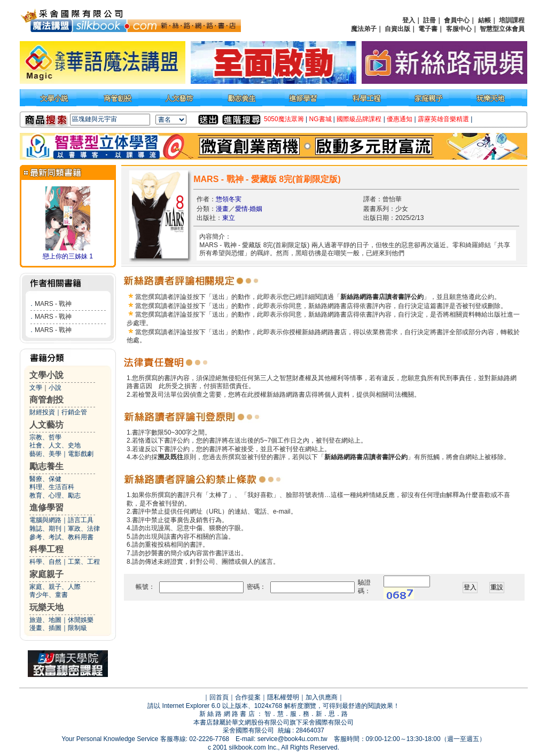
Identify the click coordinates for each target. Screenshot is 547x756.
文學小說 (46, 375)
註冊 (429, 20)
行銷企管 (74, 412)
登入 (409, 20)
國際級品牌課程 (359, 119)
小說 (55, 388)
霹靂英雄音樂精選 (443, 119)
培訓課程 (512, 20)
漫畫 (222, 209)
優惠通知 (400, 119)
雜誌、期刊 (45, 529)
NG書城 (321, 119)
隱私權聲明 (283, 697)
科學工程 (46, 549)
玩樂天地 (46, 607)
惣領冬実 (229, 199)
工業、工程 (84, 562)
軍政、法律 (84, 529)
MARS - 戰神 (53, 304)
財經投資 (42, 412)
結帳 (485, 20)
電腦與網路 (45, 520)
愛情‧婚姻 (249, 209)
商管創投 (46, 400)
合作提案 (248, 697)
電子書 (428, 29)
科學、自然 (45, 562)
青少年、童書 (49, 595)
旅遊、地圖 (45, 620)
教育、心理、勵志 (55, 495)
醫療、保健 (45, 479)
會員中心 (457, 20)
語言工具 (81, 520)
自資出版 (397, 29)
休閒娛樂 (81, 620)
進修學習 (46, 507)
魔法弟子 (364, 29)
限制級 (77, 628)
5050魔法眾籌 (284, 119)
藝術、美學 (45, 454)
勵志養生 (46, 466)
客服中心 (459, 29)
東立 (229, 218)
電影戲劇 (81, 454)
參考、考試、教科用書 (61, 537)
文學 (36, 388)
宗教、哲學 (45, 437)
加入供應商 (322, 697)
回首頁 (219, 697)
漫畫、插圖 (45, 628)
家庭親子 (46, 574)
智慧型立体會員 (502, 29)
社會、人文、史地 (55, 445)
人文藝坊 (46, 425)
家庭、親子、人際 (55, 587)
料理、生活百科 (52, 487)
